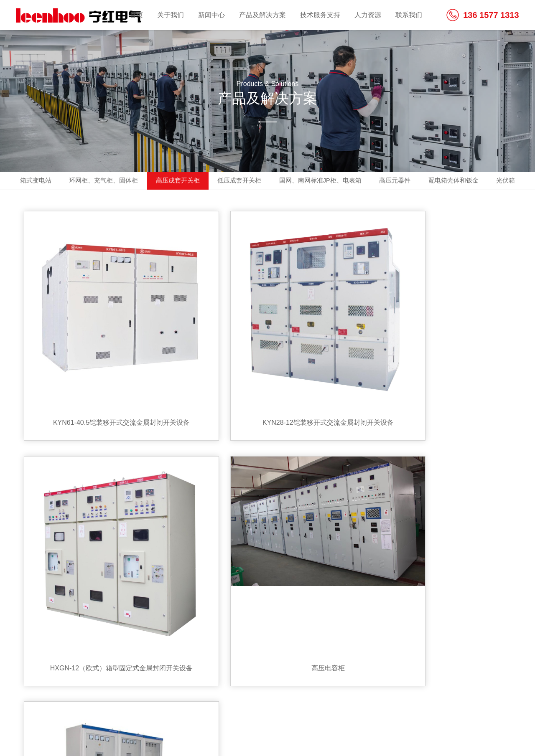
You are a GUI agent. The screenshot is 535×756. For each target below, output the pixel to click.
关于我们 (171, 15)
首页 (136, 15)
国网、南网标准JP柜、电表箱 (345, 181)
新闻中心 (211, 15)
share (491, 647)
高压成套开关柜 (189, 181)
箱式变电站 (34, 181)
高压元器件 (427, 181)
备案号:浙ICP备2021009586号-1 (63, 730)
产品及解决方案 (262, 15)
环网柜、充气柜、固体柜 (108, 181)
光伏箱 (267, 201)
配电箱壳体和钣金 (491, 181)
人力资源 (368, 15)
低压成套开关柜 (257, 181)
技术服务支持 (320, 15)
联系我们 (409, 15)
